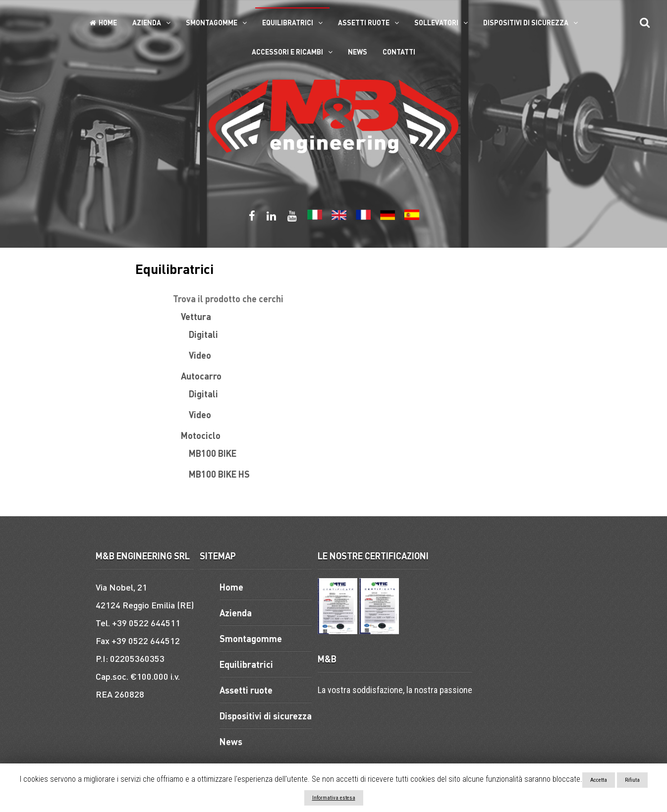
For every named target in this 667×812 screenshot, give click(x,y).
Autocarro (201, 376)
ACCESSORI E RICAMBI (287, 52)
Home (103, 22)
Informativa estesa (334, 798)
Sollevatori (436, 22)
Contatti (399, 52)
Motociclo (201, 435)
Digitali (203, 334)
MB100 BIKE (213, 453)
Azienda (147, 22)
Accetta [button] (599, 780)
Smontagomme (212, 22)
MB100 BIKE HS (219, 474)
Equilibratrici (288, 22)
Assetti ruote (364, 22)
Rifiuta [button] (632, 780)
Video (200, 355)
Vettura (196, 316)
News (358, 52)
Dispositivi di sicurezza (526, 22)
